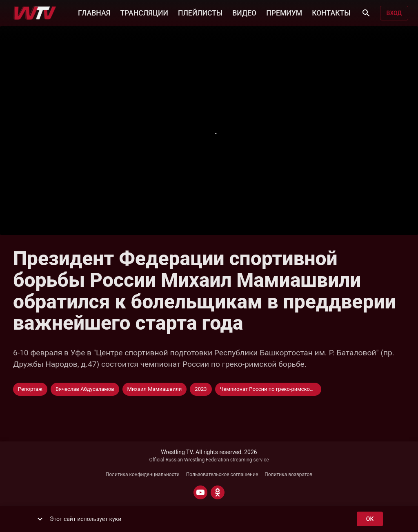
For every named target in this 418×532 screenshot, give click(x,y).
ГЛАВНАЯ (94, 12)
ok (370, 519)
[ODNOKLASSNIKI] (218, 492)
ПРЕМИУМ (284, 12)
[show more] (40, 519)
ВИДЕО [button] (244, 12)
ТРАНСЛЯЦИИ (144, 12)
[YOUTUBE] (200, 492)
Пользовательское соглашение (222, 474)
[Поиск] (366, 13)
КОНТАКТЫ (331, 12)
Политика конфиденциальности (143, 474)
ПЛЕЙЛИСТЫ (200, 12)
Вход (394, 13)
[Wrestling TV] (35, 13)
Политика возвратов (288, 474)
